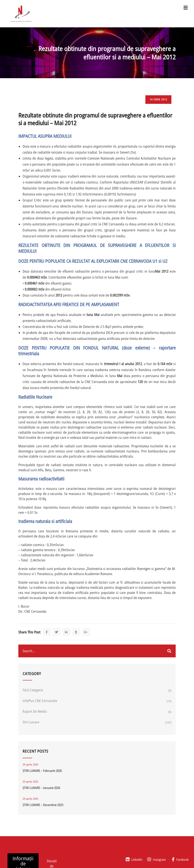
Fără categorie (33, 690)
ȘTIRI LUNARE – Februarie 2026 (42, 771)
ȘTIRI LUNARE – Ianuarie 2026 (41, 788)
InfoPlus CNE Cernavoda (40, 701)
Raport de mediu (35, 711)
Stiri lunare (31, 722)
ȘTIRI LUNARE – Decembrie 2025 (43, 805)
